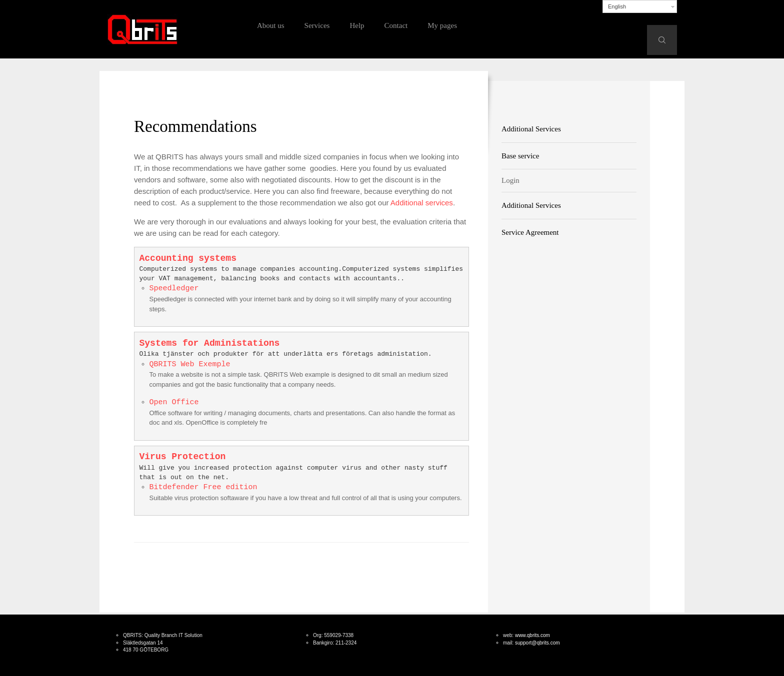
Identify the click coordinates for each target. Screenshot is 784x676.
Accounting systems (188, 258)
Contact (396, 25)
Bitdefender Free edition (203, 487)
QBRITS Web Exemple (190, 364)
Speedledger (174, 289)
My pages (442, 25)
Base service (520, 156)
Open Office (174, 402)
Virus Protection (183, 457)
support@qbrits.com (537, 643)
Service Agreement (530, 232)
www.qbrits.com (532, 635)
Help (357, 25)
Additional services (422, 203)
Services (317, 25)
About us (271, 25)
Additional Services (531, 129)
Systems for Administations (210, 343)
